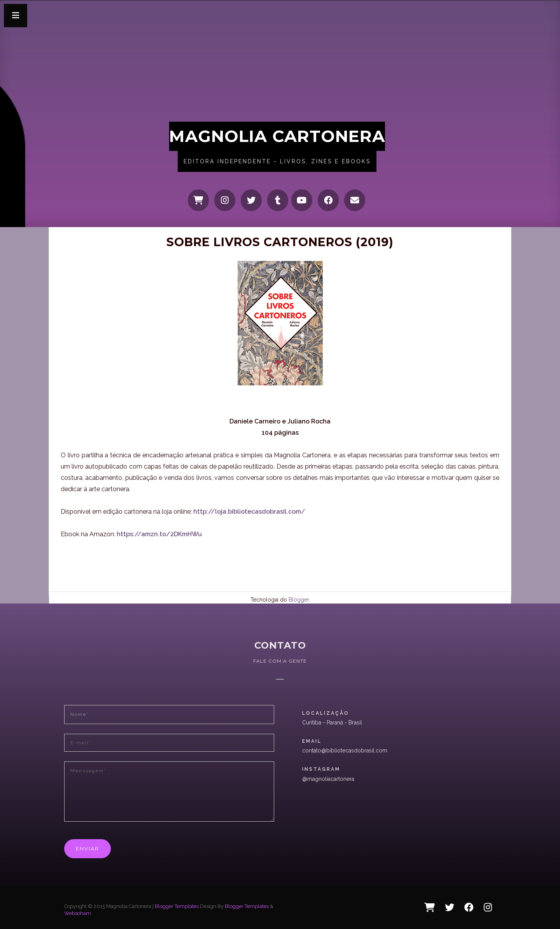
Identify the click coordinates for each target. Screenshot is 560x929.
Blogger (299, 600)
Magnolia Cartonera (277, 136)
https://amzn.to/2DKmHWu (159, 534)
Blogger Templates (177, 906)
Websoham (78, 913)
